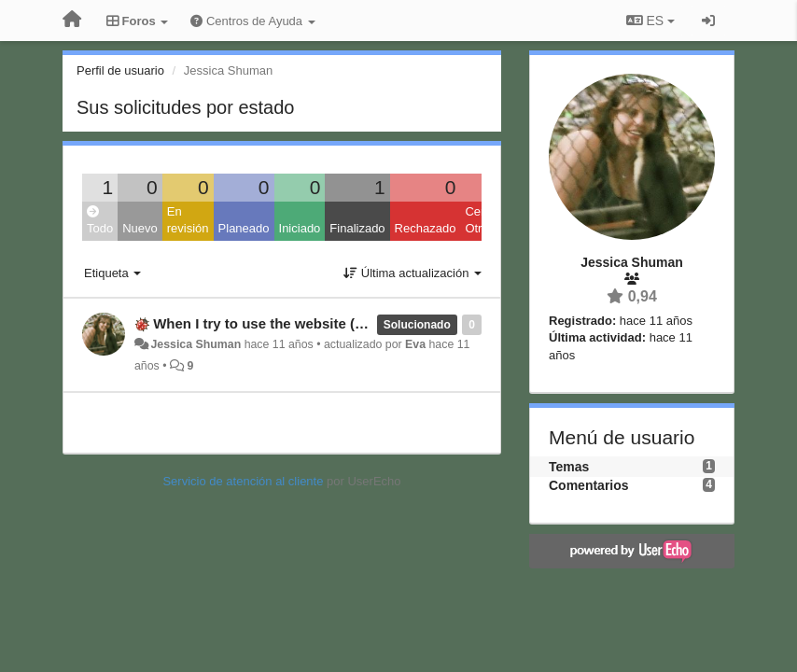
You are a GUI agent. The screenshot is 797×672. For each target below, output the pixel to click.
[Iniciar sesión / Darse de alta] (708, 21)
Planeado (244, 228)
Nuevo (140, 228)
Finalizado (357, 228)
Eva (415, 344)
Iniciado (300, 228)
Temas (569, 467)
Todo (100, 221)
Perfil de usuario (120, 70)
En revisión (188, 220)
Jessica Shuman (196, 344)
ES (650, 21)
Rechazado (426, 228)
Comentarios (589, 485)
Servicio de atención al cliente (245, 481)
